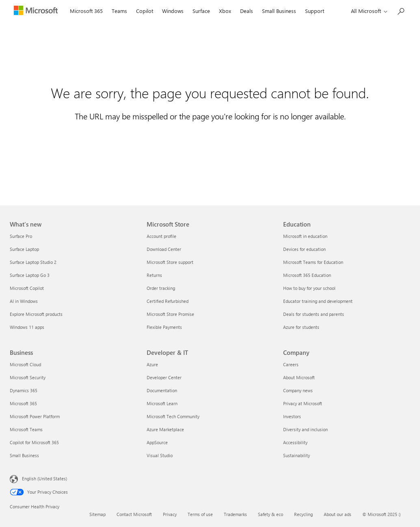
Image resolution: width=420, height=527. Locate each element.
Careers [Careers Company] (291, 364)
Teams (119, 11)
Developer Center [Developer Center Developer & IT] (164, 377)
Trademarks (235, 514)
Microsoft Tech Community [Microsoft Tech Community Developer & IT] (173, 416)
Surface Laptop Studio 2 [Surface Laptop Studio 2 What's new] (33, 262)
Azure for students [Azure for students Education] (301, 327)
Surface (201, 11)
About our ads (338, 514)
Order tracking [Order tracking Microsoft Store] (161, 288)
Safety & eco (271, 514)
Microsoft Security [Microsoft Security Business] (28, 377)
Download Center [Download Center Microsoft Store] (164, 249)
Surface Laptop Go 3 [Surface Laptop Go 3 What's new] (30, 275)
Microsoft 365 (86, 11)
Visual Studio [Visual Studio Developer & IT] (160, 455)
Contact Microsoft (134, 514)
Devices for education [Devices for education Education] (304, 249)
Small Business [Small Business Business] (24, 455)
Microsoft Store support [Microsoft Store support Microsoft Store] (170, 262)
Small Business (279, 11)
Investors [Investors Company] (292, 416)
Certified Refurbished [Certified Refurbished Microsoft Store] (168, 301)
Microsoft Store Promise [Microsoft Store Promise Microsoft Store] (170, 314)
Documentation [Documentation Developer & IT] (162, 390)
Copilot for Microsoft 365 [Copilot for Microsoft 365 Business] (34, 442)
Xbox (225, 11)
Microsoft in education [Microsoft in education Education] (305, 236)
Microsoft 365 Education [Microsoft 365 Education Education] (307, 275)
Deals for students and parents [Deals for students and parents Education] (314, 314)
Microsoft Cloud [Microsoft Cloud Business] (25, 364)
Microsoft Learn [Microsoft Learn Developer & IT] (162, 403)
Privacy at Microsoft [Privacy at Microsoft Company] (303, 403)
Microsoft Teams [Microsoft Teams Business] (26, 429)
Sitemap (97, 514)
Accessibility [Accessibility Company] (295, 442)
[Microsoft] (38, 11)
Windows (173, 11)
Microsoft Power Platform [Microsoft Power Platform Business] (35, 416)
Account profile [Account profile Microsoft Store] (161, 236)
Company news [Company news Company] (298, 390)
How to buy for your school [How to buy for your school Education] (309, 288)
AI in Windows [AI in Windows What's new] (24, 301)
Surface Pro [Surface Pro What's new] (21, 236)
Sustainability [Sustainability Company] (297, 455)
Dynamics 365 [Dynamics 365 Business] (24, 390)
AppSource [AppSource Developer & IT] (157, 442)
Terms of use (200, 514)
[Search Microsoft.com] (401, 10)
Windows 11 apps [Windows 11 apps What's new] (27, 327)
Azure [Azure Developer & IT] (152, 364)
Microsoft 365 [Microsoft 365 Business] (23, 403)
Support (315, 11)
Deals (247, 11)
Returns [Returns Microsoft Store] (154, 275)
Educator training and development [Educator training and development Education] (318, 301)
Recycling (303, 514)
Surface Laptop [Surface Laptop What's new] (24, 249)
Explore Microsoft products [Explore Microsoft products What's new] (36, 314)
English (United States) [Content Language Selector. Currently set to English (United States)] (44, 478)
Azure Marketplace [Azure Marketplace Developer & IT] (165, 429)
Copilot (145, 11)
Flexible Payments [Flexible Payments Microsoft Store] (164, 327)
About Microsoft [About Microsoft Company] (299, 377)
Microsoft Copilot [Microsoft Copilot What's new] (27, 288)
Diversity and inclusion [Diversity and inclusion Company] (305, 429)
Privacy (170, 514)
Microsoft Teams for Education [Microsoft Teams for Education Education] (313, 262)
